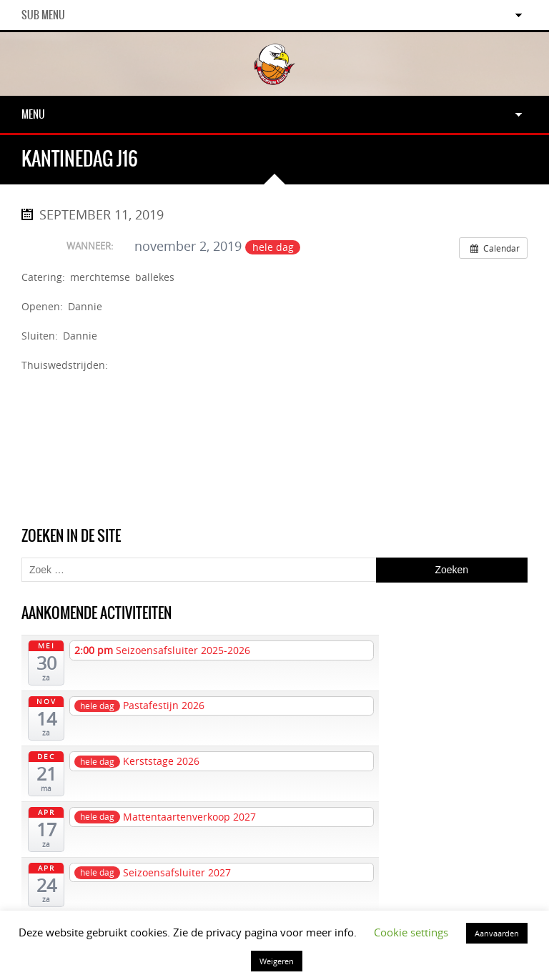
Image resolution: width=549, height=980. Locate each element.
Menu (33, 114)
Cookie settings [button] (411, 932)
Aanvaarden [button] (497, 933)
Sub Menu (43, 15)
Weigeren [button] (277, 961)
